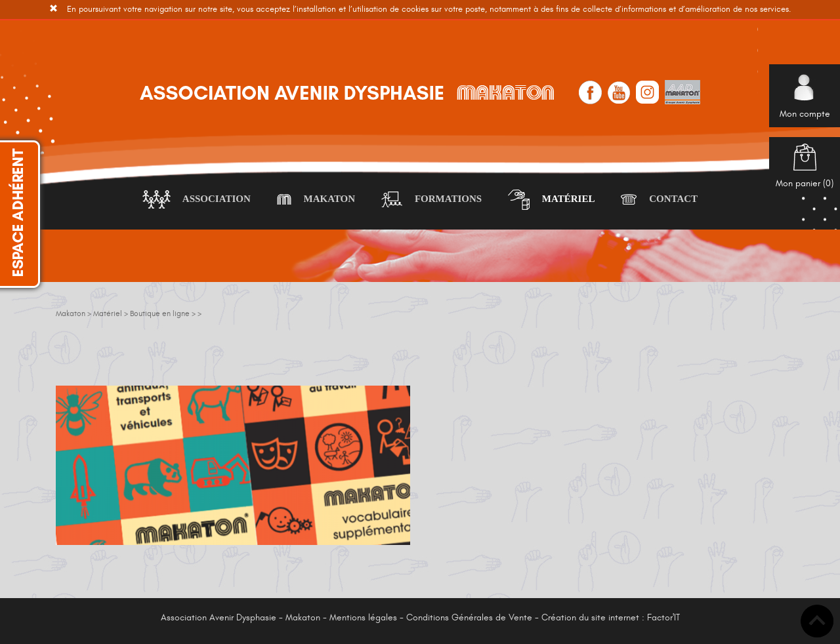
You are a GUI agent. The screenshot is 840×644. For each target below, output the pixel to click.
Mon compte (805, 101)
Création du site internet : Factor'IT (611, 617)
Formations (431, 200)
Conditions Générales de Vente (469, 617)
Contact (659, 200)
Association (197, 200)
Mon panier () (805, 171)
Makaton (316, 200)
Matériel (551, 200)
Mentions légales (363, 617)
